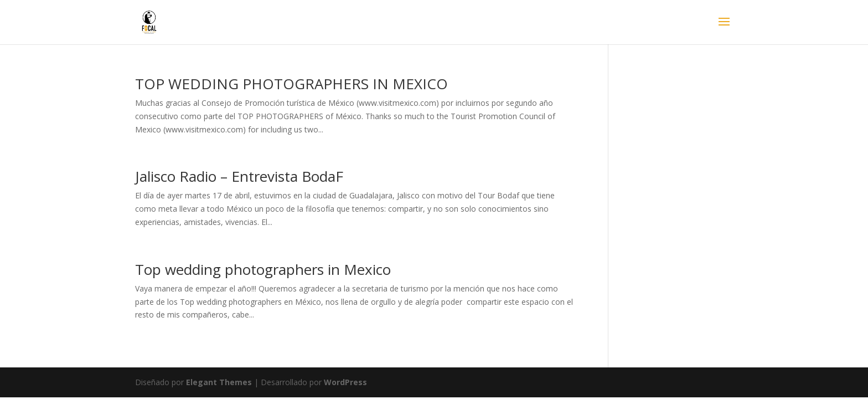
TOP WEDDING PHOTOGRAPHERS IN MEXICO (291, 84)
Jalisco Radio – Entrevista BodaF (239, 176)
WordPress (345, 382)
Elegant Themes (219, 382)
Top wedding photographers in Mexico (263, 269)
